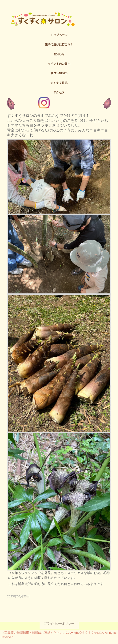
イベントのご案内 (59, 64)
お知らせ (59, 54)
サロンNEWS (59, 73)
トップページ (59, 35)
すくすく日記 (59, 83)
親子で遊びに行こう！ (59, 44)
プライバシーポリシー (59, 624)
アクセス (59, 93)
